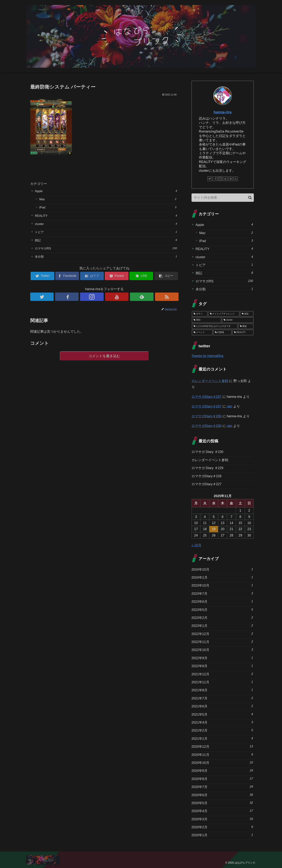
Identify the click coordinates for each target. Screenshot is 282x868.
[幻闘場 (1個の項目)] (222, 332)
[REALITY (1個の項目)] (243, 332)
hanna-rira (223, 112)
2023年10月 (222, 585)
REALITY (106, 217)
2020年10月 (222, 762)
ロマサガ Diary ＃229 (207, 468)
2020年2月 (222, 827)
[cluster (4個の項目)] (238, 320)
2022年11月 (222, 642)
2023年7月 (222, 593)
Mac (108, 200)
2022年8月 (222, 666)
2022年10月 (222, 650)
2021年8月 (222, 690)
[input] (223, 198)
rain (230, 406)
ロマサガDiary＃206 (207, 416)
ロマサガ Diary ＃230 (207, 452)
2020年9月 (222, 770)
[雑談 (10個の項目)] (247, 314)
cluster (106, 226)
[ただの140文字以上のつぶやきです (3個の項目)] (215, 326)
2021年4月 (222, 722)
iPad (108, 209)
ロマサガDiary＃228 (207, 476)
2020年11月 (222, 754)
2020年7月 (222, 787)
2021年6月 (222, 706)
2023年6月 (222, 601)
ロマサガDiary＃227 (207, 484)
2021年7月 (222, 698)
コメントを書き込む (104, 361)
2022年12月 (222, 634)
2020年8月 (222, 779)
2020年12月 (222, 746)
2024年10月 (222, 569)
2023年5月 (222, 610)
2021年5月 (222, 714)
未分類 (106, 261)
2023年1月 (222, 625)
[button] (250, 198)
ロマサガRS (106, 252)
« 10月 (196, 545)
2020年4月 (222, 811)
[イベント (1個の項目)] (202, 332)
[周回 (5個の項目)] (207, 320)
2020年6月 (222, 795)
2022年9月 (222, 658)
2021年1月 (222, 738)
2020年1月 (222, 835)
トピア (106, 235)
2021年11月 (222, 682)
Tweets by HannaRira (207, 356)
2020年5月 (222, 803)
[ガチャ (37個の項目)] (200, 314)
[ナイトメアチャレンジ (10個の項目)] (224, 314)
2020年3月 (222, 819)
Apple (106, 191)
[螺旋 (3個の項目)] (246, 326)
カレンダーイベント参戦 (210, 381)
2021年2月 (222, 730)
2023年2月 (222, 617)
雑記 (106, 243)
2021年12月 (222, 674)
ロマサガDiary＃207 (207, 397)
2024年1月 (222, 577)
